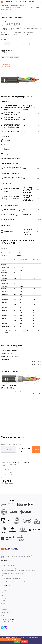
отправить (36, 449)
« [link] (16, 253)
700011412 (4, 292)
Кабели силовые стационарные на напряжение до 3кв (16, 568)
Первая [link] (11, 253)
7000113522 (4, 318)
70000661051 (5, 262)
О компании (4, 590)
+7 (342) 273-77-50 (7, 481)
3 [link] (26, 253)
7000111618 (4, 308)
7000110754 (4, 270)
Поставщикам (5, 598)
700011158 (4, 281)
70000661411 (5, 289)
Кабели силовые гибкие (7, 565)
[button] (33, 363)
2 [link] (23, 253)
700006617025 (5, 326)
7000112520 (4, 313)
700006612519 (5, 310)
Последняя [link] (19, 256)
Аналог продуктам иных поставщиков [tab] (12, 17)
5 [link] (34, 253)
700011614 (4, 297)
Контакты (3, 601)
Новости (3, 603)
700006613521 (5, 316)
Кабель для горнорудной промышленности (13, 573)
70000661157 (5, 278)
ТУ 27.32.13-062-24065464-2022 (10, 57)
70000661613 (5, 294)
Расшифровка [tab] (5, 21)
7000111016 (4, 302)
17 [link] (9, 256)
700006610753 (5, 267)
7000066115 (4, 273)
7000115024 (4, 324)
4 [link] (30, 253)
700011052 (4, 265)
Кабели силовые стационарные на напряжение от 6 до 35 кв (18, 571)
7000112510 (4, 286)
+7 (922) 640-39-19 (28, 462)
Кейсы (3, 593)
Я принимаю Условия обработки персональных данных (24, 449)
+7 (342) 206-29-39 (7, 619)
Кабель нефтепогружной (8, 576)
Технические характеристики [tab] (10, 14)
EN (20, 2)
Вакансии (3, 595)
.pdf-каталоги (5, 607)
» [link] (13, 256)
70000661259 (5, 284)
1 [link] (20, 253)
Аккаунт (31, 2)
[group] (21, 80)
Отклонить (25, 642)
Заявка (25, 2)
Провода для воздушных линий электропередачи (15, 581)
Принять (17, 642)
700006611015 (5, 300)
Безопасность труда (6, 610)
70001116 (4, 276)
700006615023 (5, 321)
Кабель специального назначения (10, 578)
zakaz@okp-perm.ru (8, 483)
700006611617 (5, 305)
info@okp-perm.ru (7, 621)
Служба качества (5, 612)
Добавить (27, 44)
